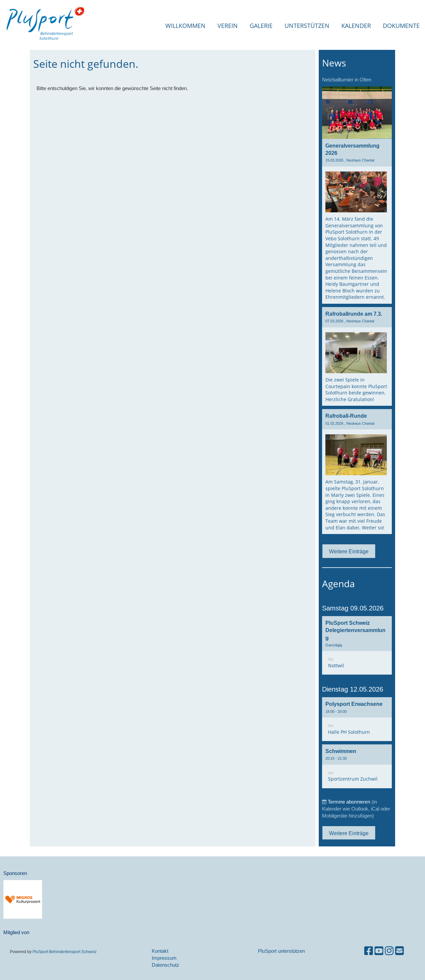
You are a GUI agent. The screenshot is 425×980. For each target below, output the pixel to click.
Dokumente (401, 26)
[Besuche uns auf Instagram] (389, 951)
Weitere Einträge (349, 551)
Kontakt (160, 951)
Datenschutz (166, 965)
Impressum (164, 958)
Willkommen (185, 26)
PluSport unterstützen (281, 951)
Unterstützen (307, 26)
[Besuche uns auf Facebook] (369, 951)
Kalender (356, 26)
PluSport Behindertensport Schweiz (64, 952)
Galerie (261, 26)
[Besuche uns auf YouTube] (379, 951)
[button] (357, 646)
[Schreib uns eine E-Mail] (399, 951)
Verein (228, 26)
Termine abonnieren (349, 802)
